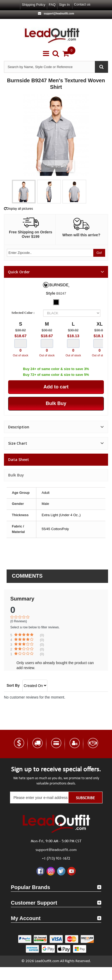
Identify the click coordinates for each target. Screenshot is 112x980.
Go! (99, 253)
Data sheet (19, 460)
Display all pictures (18, 209)
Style (51, 293)
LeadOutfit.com (47, 961)
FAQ (52, 5)
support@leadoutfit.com (59, 14)
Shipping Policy (34, 5)
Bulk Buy (16, 475)
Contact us (82, 4)
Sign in (64, 5)
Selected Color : (24, 313)
